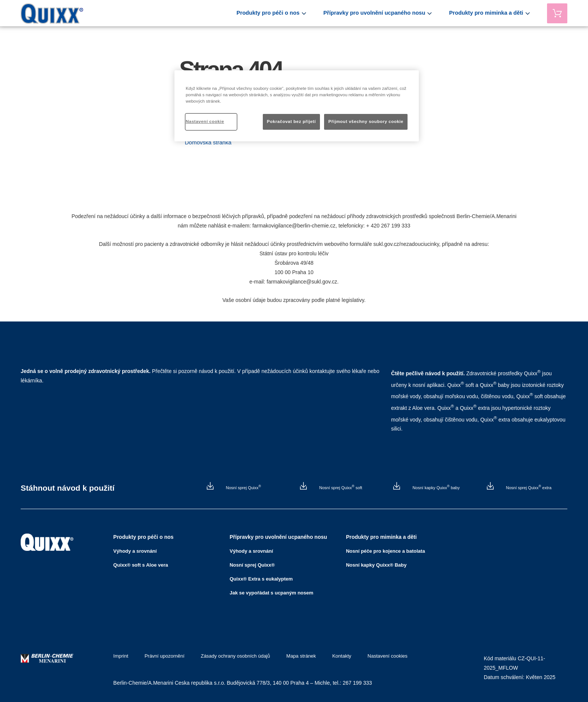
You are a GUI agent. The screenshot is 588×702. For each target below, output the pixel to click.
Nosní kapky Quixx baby (435, 488)
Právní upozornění (163, 654)
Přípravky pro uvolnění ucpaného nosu (390, 13)
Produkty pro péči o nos (292, 13)
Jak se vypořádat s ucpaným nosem (272, 591)
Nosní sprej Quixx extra (528, 488)
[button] (208, 143)
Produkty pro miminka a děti (493, 13)
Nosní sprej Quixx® (252, 563)
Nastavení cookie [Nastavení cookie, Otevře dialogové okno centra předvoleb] (205, 121)
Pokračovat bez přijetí (291, 121)
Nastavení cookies (381, 654)
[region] (297, 106)
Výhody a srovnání (135, 549)
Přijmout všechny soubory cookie (366, 121)
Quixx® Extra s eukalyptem (261, 577)
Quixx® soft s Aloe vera (141, 563)
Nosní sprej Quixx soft (340, 488)
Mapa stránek (298, 654)
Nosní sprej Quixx (243, 488)
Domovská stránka (208, 142)
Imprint (121, 654)
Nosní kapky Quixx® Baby (376, 563)
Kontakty (337, 654)
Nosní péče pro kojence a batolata (385, 549)
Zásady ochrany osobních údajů (233, 654)
